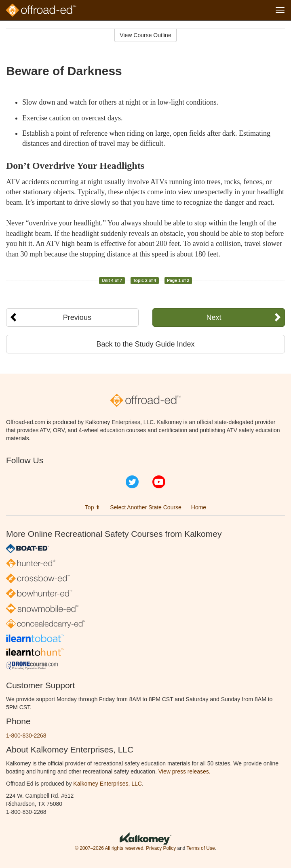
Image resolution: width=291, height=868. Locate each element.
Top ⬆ (93, 507)
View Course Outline (145, 35)
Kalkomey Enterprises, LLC (108, 784)
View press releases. (185, 771)
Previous (77, 317)
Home (199, 507)
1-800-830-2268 (26, 736)
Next (214, 317)
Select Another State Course (146, 507)
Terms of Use (200, 848)
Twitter (132, 482)
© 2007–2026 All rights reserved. (110, 848)
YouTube (159, 482)
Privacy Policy (161, 848)
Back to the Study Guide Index (145, 344)
